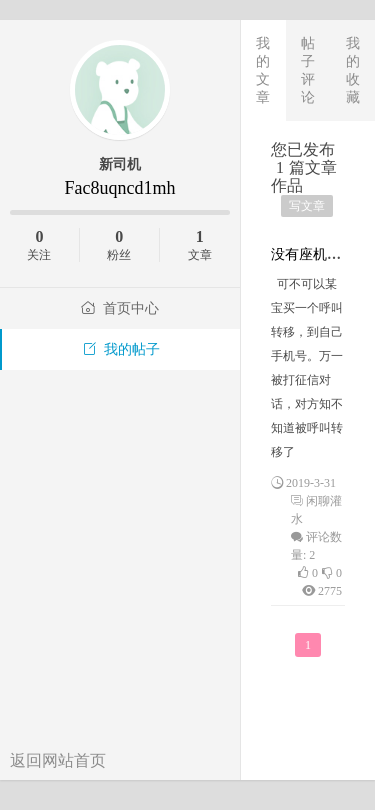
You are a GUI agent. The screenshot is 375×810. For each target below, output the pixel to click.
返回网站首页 (58, 760)
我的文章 (263, 70)
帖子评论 (308, 70)
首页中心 (120, 308)
